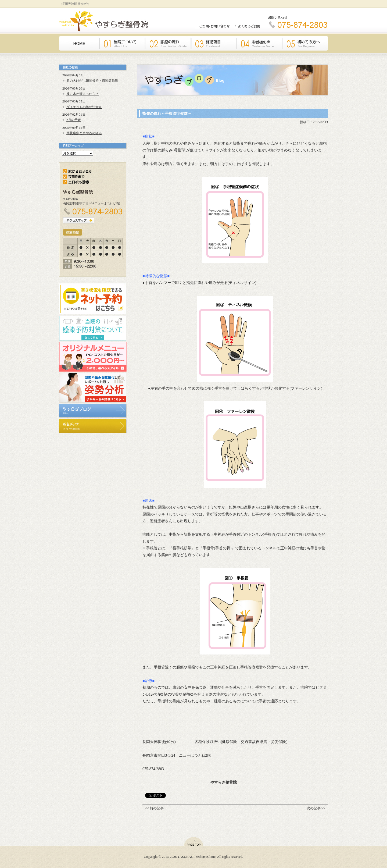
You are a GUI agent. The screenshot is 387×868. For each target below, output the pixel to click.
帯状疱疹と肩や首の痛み (84, 133)
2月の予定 (74, 120)
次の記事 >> (316, 808)
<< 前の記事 (154, 808)
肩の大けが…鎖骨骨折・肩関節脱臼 (92, 81)
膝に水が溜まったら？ (83, 94)
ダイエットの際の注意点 (84, 107)
